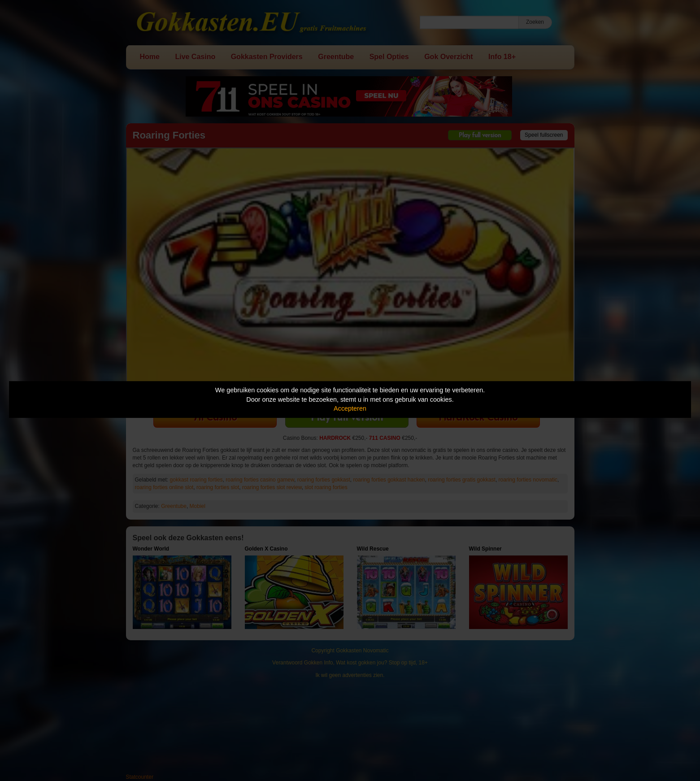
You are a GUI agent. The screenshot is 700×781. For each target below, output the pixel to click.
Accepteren (350, 408)
